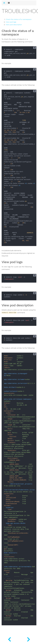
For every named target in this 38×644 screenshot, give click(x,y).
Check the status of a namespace (19, 19)
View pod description (14, 25)
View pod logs (11, 22)
